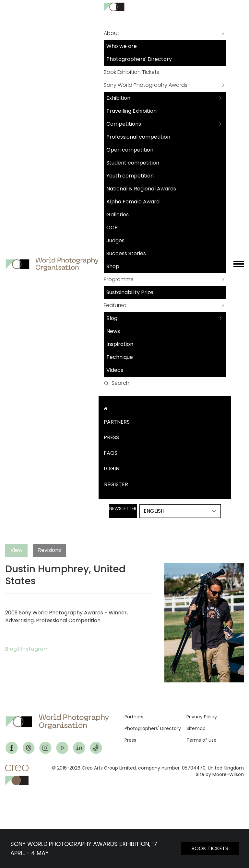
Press (111, 437)
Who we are (122, 46)
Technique (120, 357)
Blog (112, 318)
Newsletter (123, 508)
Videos (115, 370)
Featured (115, 305)
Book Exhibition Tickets (131, 72)
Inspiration (120, 344)
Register (116, 484)
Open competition (130, 150)
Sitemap (196, 728)
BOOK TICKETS (210, 848)
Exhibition (118, 98)
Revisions (49, 550)
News (113, 331)
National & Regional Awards (141, 189)
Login (112, 468)
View (16, 550)
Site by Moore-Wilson (220, 774)
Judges (115, 240)
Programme (119, 279)
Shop (113, 266)
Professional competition (138, 137)
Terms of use (202, 740)
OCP (112, 228)
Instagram (35, 649)
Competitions (124, 124)
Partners (117, 422)
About (112, 33)
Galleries (118, 215)
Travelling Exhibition (131, 111)
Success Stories (126, 253)
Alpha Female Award (133, 202)
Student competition (133, 163)
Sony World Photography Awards (146, 85)
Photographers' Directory (139, 59)
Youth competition (130, 176)
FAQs (111, 453)
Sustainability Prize (130, 292)
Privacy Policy (202, 717)
